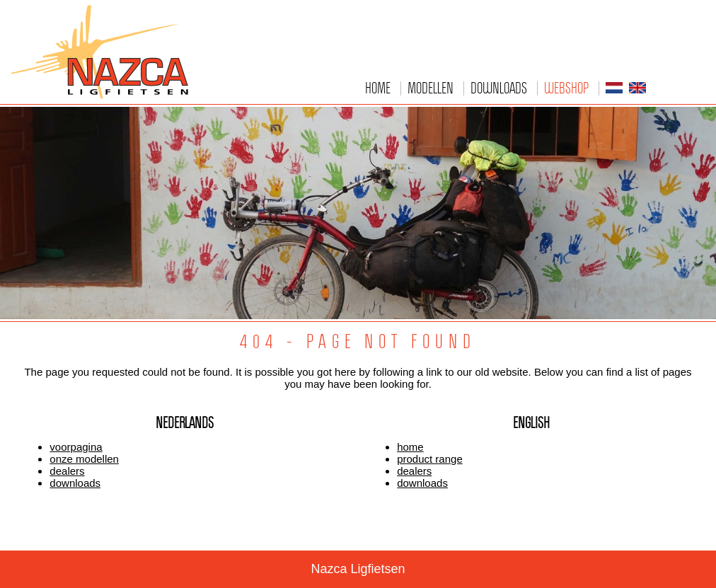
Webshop (566, 88)
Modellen (431, 88)
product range (430, 459)
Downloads (499, 88)
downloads (75, 483)
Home (378, 88)
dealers (67, 471)
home (410, 447)
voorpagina (76, 447)
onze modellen (84, 459)
